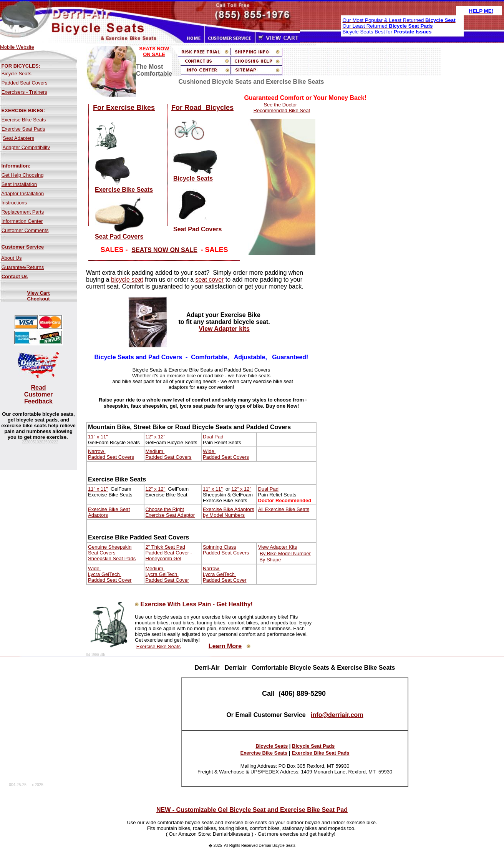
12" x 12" (156, 437)
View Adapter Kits (278, 547)
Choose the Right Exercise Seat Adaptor (170, 512)
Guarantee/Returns (23, 267)
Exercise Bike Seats (24, 120)
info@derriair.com (337, 715)
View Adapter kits (224, 329)
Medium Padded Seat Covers (169, 454)
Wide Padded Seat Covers (226, 454)
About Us (11, 258)
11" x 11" (98, 437)
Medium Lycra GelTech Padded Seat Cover (167, 574)
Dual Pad (213, 437)
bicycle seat (127, 280)
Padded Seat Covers (25, 83)
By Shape (270, 560)
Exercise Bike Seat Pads (320, 753)
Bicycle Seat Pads (313, 746)
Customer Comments (25, 230)
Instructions (14, 203)
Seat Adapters (18, 138)
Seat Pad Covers (119, 236)
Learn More (225, 646)
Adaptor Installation (22, 193)
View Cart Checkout (38, 296)
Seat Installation (19, 184)
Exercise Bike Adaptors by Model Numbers (229, 512)
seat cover (210, 280)
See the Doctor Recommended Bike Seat (282, 108)
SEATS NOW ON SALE (164, 250)
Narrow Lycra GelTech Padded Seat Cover (225, 574)
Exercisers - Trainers (24, 92)
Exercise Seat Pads (23, 129)
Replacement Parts (23, 212)
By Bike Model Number (285, 553)
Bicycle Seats (17, 74)
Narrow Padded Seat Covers (111, 454)
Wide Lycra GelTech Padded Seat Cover (110, 574)
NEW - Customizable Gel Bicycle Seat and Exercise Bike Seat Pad (252, 810)
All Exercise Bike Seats (284, 509)
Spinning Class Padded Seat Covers (226, 550)
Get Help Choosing (23, 175)
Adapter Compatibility (27, 147)
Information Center (22, 221)
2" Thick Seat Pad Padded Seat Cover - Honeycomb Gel (169, 553)
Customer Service (23, 247)
